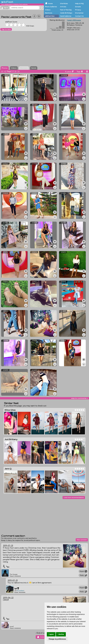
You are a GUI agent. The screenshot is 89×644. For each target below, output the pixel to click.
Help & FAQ (79, 3)
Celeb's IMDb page (74, 20)
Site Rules (64, 3)
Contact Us (79, 16)
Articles (63, 7)
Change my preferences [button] (57, 639)
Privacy (78, 10)
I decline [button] (61, 634)
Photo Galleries (51, 7)
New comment (82, 540)
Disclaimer (79, 13)
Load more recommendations (74, 498)
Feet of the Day (66, 10)
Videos (48, 10)
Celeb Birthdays (66, 13)
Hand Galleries (66, 16)
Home (50, 3)
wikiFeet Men (50, 16)
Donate (78, 7)
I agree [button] (51, 634)
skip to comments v (79, 398)
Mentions (49, 13)
